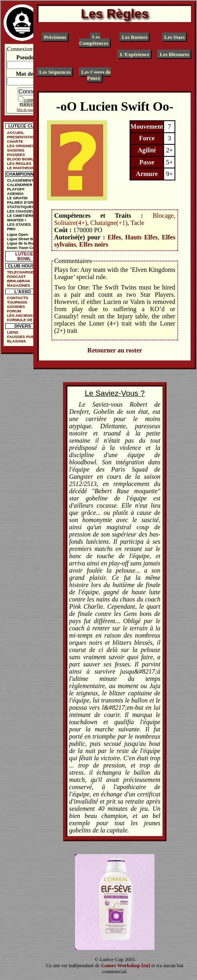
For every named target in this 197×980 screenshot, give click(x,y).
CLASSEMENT (20, 180)
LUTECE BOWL (24, 256)
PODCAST (16, 276)
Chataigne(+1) (109, 223)
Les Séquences (55, 72)
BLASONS (16, 341)
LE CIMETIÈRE (20, 216)
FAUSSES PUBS (22, 337)
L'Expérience (135, 55)
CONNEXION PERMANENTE (33, 102)
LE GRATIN (17, 198)
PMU (11, 229)
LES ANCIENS (20, 315)
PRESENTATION (22, 137)
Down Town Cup (22, 248)
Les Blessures (174, 55)
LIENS (12, 332)
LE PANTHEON (20, 168)
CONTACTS (17, 298)
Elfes (114, 237)
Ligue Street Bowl (23, 239)
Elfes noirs (93, 244)
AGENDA (15, 193)
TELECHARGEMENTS (24, 272)
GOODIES (16, 307)
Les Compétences (94, 40)
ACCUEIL (15, 133)
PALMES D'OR (20, 202)
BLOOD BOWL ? (22, 159)
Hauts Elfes (141, 237)
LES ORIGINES (20, 146)
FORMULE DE (19, 320)
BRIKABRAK (18, 281)
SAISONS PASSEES (16, 152)
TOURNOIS (17, 302)
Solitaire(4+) (71, 223)
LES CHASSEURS (23, 211)
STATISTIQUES (20, 207)
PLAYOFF (16, 189)
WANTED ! (16, 220)
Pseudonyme (32, 57)
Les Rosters (135, 37)
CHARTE (15, 141)
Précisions (55, 37)
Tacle (137, 223)
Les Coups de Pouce (96, 75)
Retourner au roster (115, 350)
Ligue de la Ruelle (23, 243)
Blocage (163, 216)
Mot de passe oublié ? (32, 109)
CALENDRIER (19, 185)
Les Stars (174, 37)
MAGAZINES (18, 285)
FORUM (14, 311)
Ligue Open (17, 234)
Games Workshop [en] (126, 966)
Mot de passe (32, 74)
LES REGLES (19, 163)
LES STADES (19, 224)
